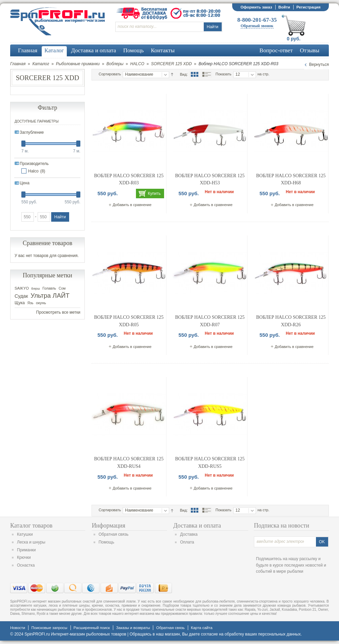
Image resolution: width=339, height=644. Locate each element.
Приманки (26, 550)
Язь (31, 303)
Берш (36, 288)
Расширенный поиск (92, 628)
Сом (62, 288)
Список (206, 74)
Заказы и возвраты (133, 628)
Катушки (25, 534)
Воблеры (115, 64)
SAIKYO (22, 288)
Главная (18, 64)
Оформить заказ (256, 7)
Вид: (184, 74)
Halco (33, 171)
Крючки (24, 557)
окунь (41, 303)
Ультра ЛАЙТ (50, 296)
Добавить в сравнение (132, 205)
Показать (224, 74)
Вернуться (319, 65)
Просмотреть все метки (58, 312)
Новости (18, 628)
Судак (21, 296)
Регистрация (308, 7)
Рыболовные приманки (78, 64)
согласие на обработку (223, 634)
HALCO (137, 64)
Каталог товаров (31, 526)
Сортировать (110, 74)
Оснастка (26, 565)
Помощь (106, 542)
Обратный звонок (257, 26)
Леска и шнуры (31, 542)
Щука (20, 303)
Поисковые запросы (49, 628)
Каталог (41, 64)
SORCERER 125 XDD (172, 64)
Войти (284, 7)
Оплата (187, 542)
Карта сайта (202, 628)
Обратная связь (114, 534)
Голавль (49, 288)
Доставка (189, 534)
